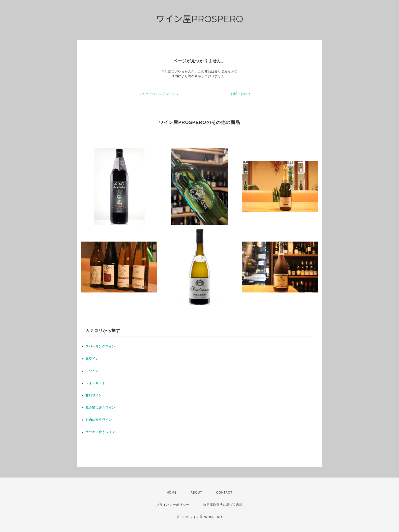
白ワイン (92, 371)
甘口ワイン (94, 395)
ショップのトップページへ (158, 94)
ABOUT (196, 493)
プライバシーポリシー (173, 505)
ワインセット (95, 383)
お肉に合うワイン (99, 420)
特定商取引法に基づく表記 (223, 505)
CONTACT (224, 493)
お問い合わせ (241, 94)
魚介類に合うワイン (100, 408)
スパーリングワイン (100, 346)
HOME (172, 493)
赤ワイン (92, 359)
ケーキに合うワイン (100, 432)
